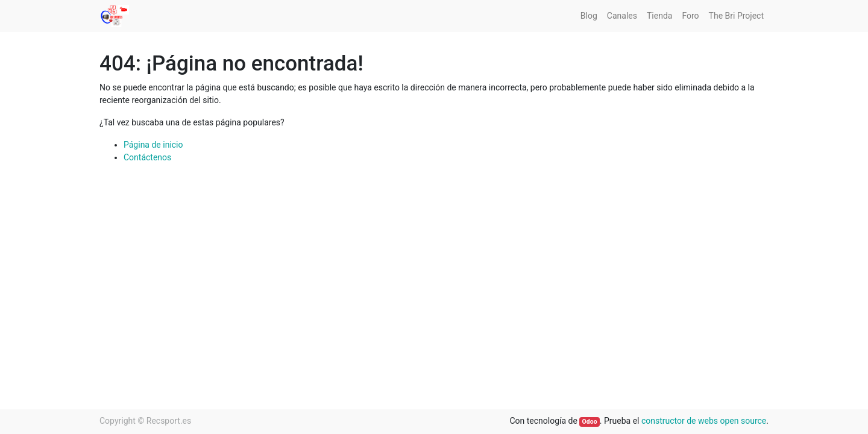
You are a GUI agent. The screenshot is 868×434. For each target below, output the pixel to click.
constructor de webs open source (704, 421)
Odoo (590, 422)
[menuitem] (589, 16)
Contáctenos (147, 157)
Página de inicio (153, 145)
